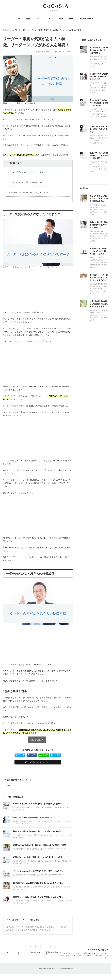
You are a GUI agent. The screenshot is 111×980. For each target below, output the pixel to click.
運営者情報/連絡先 (52, 954)
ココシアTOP (8, 954)
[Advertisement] (38, 290)
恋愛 (28, 19)
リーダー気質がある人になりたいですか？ (27, 172)
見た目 (40, 19)
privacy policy (35, 954)
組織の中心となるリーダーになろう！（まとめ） (30, 192)
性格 (51, 19)
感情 (61, 19)
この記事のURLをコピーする (38, 762)
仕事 (71, 19)
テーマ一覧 (21, 954)
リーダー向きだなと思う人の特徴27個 (25, 182)
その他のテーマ (86, 19)
